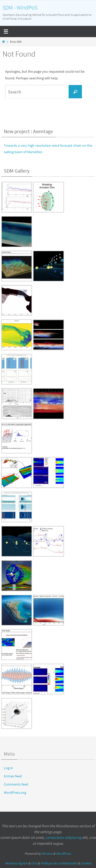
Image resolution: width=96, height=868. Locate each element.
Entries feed (13, 776)
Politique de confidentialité (59, 863)
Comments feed (16, 784)
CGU (34, 863)
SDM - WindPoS (20, 7)
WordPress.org (15, 792)
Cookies (86, 863)
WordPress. (64, 854)
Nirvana (47, 854)
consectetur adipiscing (63, 837)
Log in (8, 768)
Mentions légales (16, 863)
